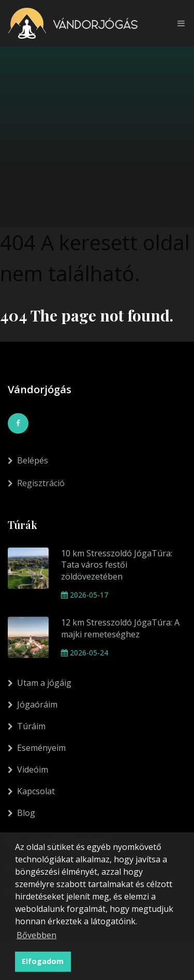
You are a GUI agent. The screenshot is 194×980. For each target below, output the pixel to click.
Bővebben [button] (36, 935)
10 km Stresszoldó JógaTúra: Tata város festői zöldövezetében (117, 565)
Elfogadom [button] (43, 961)
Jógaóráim (33, 704)
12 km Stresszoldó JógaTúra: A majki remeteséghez (120, 628)
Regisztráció (36, 490)
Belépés (28, 465)
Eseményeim (37, 748)
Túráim (27, 726)
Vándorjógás (40, 389)
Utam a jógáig (40, 683)
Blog (21, 813)
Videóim (28, 769)
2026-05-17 (85, 595)
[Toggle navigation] (178, 23)
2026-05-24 (85, 653)
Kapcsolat (31, 791)
